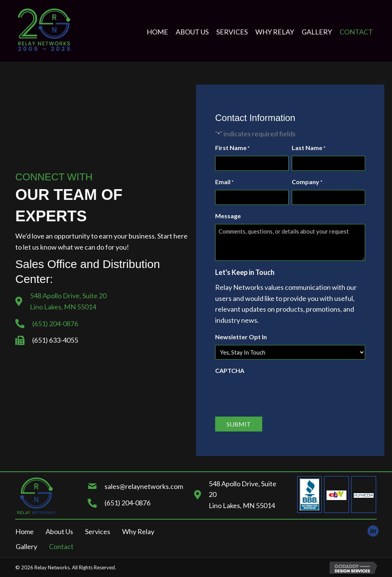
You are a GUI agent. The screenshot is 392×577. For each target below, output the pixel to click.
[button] (371, 529)
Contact (61, 546)
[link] (157, 32)
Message (228, 216)
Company (307, 182)
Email (224, 182)
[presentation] (273, 393)
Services (98, 531)
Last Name (309, 148)
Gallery (26, 546)
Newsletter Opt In (241, 337)
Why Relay (138, 531)
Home (24, 531)
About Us (59, 531)
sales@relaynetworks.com (144, 486)
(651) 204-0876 (55, 324)
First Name (232, 148)
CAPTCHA (230, 370)
